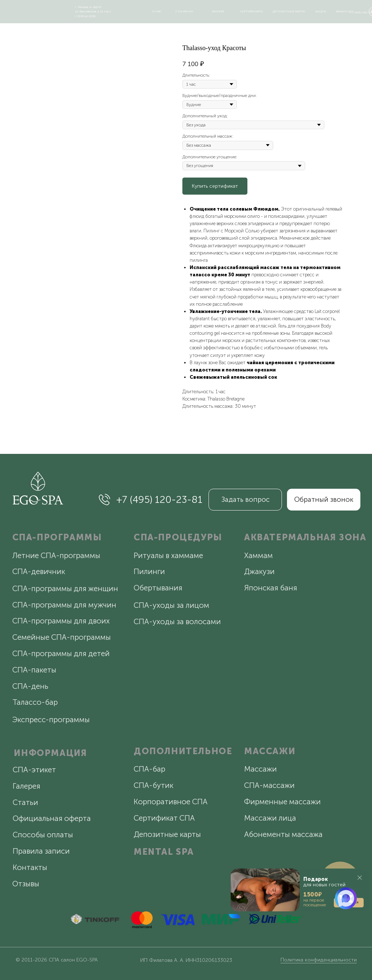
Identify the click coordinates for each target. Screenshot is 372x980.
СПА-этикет (34, 770)
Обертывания (158, 588)
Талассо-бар (35, 702)
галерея (218, 11)
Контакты (30, 867)
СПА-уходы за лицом (171, 605)
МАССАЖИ (270, 751)
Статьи (25, 802)
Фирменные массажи (282, 802)
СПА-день (30, 686)
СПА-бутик (153, 785)
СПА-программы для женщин (65, 588)
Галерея (27, 786)
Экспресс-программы (51, 719)
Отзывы (26, 884)
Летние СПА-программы (56, 555)
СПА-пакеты (34, 670)
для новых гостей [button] (324, 882)
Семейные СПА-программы (62, 637)
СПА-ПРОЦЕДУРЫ (178, 537)
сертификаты (251, 11)
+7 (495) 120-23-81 (159, 499)
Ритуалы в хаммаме (168, 555)
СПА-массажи (269, 785)
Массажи (260, 769)
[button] (300, 890)
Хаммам (258, 555)
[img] (33, 10)
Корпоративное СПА (171, 802)
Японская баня (271, 588)
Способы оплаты (43, 835)
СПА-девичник (39, 571)
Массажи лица (270, 818)
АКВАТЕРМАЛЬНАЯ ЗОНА (305, 537)
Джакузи (259, 571)
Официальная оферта (52, 818)
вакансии (345, 11)
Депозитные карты (167, 834)
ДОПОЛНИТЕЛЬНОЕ (183, 751)
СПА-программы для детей (61, 653)
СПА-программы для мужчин (64, 605)
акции (321, 11)
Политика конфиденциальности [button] (319, 960)
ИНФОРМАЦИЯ (50, 753)
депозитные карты (289, 11)
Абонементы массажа (283, 834)
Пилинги (149, 571)
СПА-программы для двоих (61, 621)
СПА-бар (149, 769)
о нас (157, 11)
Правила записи (41, 851)
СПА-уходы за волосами (177, 621)
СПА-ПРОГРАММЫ (57, 537)
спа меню (184, 11)
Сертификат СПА (164, 818)
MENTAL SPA (164, 852)
